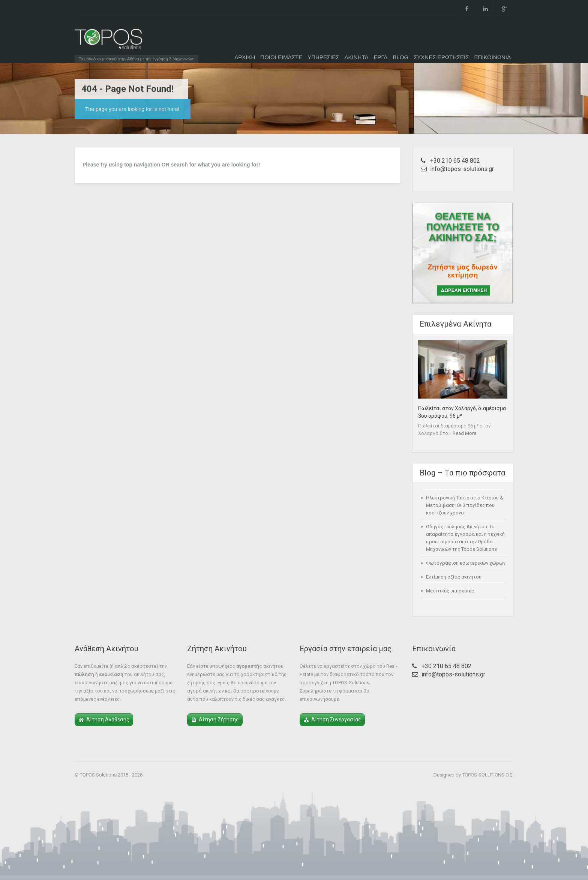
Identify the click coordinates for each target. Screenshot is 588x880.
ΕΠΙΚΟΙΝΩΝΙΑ (493, 57)
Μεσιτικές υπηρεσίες (450, 591)
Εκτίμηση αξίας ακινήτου (454, 577)
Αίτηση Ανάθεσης (108, 720)
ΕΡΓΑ (380, 57)
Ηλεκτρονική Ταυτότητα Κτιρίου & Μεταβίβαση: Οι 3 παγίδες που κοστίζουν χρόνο (465, 505)
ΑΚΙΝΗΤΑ (357, 57)
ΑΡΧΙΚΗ (245, 57)
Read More (464, 433)
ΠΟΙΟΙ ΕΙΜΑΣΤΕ (281, 57)
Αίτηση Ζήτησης (219, 720)
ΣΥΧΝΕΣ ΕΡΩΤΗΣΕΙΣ (441, 57)
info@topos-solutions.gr (462, 169)
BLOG (400, 57)
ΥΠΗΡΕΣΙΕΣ (323, 57)
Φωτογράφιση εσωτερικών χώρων (466, 563)
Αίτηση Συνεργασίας (336, 720)
